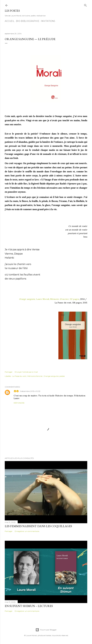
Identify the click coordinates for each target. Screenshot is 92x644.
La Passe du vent (19, 376)
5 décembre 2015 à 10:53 (30, 391)
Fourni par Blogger (46, 630)
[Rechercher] (85, 5)
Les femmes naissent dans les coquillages (38, 526)
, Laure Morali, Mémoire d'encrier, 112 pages (49, 299)
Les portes (12, 11)
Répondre (19, 403)
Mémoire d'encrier (35, 376)
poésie (62, 376)
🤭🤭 (16, 391)
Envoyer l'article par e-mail (26, 372)
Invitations (48, 21)
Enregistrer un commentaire (27, 531)
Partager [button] (9, 372)
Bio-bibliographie (28, 21)
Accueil (10, 21)
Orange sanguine (51, 376)
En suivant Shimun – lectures (29, 606)
